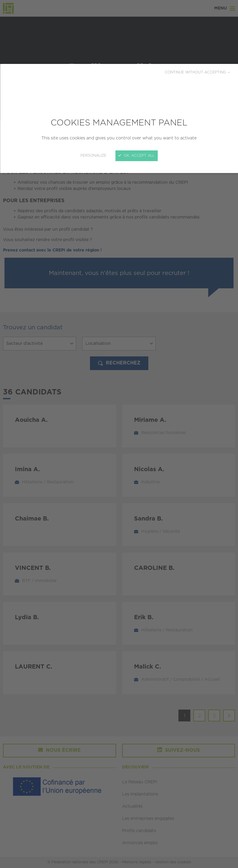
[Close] (119, 434)
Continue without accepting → (198, 72)
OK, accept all (136, 156)
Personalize (93, 156)
